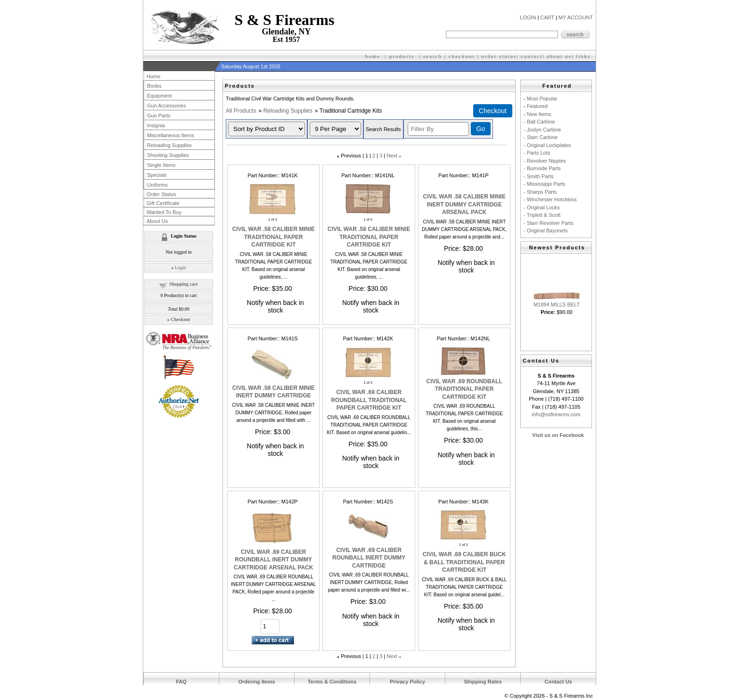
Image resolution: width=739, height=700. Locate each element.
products (402, 56)
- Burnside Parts (542, 168)
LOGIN (528, 17)
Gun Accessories (167, 106)
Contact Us (558, 682)
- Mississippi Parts (545, 184)
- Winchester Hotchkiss (550, 199)
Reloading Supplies (288, 111)
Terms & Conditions (332, 682)
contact (532, 56)
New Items (539, 114)
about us (559, 56)
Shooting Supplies (168, 155)
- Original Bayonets (546, 231)
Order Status (161, 194)
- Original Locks (542, 207)
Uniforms (157, 185)
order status (499, 56)
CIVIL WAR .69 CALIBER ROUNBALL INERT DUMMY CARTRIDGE (369, 558)
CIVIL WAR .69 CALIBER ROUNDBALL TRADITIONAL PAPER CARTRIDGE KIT (369, 400)
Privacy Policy (407, 682)
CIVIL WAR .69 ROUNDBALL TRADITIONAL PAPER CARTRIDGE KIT (464, 389)
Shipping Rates (483, 682)
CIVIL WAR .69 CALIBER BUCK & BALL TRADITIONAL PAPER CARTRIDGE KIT (464, 562)
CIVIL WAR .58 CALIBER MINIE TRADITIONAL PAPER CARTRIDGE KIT (274, 237)
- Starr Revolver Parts (549, 223)
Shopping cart (183, 284)
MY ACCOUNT (576, 17)
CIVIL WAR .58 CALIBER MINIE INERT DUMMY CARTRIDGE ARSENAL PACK (464, 204)
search (433, 56)
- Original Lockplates (547, 145)
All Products (241, 111)
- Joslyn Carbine (542, 130)
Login (181, 268)
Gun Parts (159, 115)
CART (547, 17)
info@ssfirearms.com (556, 414)
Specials (157, 175)
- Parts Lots (537, 153)
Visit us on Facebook (558, 435)
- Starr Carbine (541, 137)
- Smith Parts (539, 176)
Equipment (160, 96)
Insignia (156, 125)
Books (154, 86)
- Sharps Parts (540, 192)
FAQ (181, 682)
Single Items (161, 165)
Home (153, 76)
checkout (462, 56)
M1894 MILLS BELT (557, 305)
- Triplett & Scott (542, 215)
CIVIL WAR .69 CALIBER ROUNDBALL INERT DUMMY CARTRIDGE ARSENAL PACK (273, 560)
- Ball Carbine (539, 122)
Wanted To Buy (164, 212)
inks (584, 56)
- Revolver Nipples (545, 161)
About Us (157, 221)
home (373, 56)
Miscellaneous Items (171, 135)
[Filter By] (438, 129)
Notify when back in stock (275, 306)
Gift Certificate (163, 203)
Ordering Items (256, 682)
